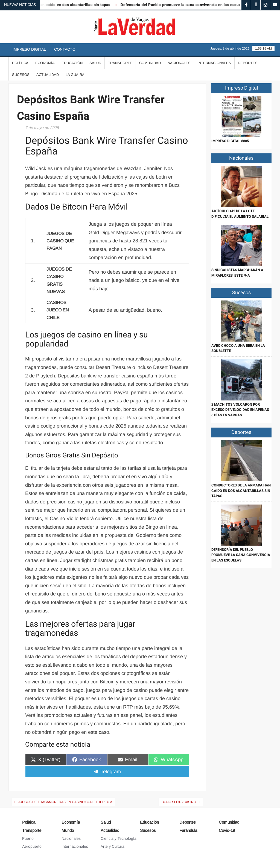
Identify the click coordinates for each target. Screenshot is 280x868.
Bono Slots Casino (179, 802)
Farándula (188, 830)
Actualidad (48, 75)
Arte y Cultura (113, 846)
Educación (72, 63)
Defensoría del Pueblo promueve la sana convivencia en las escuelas (187, 5)
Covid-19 (227, 830)
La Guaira (75, 75)
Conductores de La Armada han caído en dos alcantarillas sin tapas (241, 491)
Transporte (120, 63)
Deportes (248, 63)
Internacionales (214, 63)
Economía (45, 63)
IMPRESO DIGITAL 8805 (230, 141)
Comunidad (150, 63)
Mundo (68, 830)
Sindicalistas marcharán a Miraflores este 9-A (237, 273)
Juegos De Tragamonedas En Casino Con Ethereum (65, 802)
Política (20, 63)
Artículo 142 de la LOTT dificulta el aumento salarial (240, 214)
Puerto (28, 838)
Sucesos (21, 75)
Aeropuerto (32, 846)
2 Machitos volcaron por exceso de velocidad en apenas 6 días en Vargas (240, 410)
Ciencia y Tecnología (119, 838)
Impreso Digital (29, 49)
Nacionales (179, 63)
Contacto (65, 49)
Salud (95, 63)
